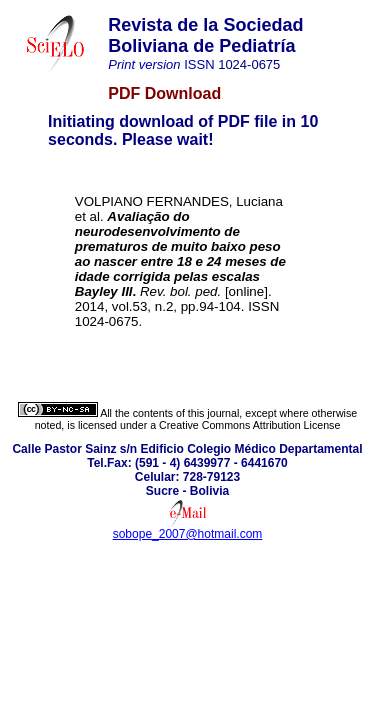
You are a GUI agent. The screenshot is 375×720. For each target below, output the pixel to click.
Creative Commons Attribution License (249, 425)
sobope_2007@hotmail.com (188, 534)
